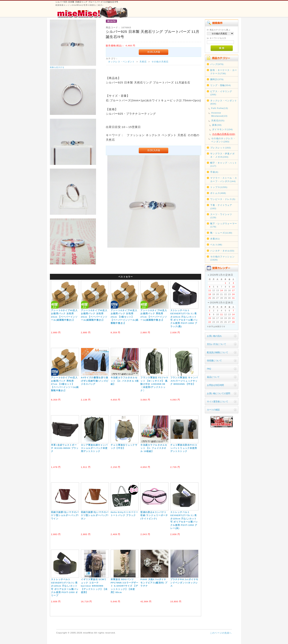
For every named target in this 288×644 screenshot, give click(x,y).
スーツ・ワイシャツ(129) (221, 216)
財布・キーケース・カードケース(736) (224, 72)
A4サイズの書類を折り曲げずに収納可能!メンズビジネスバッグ (95, 381)
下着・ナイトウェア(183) (221, 207)
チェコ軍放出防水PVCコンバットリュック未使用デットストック (184, 448)
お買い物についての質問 (219, 393)
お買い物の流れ (214, 336)
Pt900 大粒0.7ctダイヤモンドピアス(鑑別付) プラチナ (154, 583)
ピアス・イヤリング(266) (221, 93)
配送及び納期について (217, 352)
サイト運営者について (217, 401)
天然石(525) (218, 120)
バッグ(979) (217, 64)
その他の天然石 (160, 62)
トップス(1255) (219, 187)
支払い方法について (216, 344)
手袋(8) (214, 172)
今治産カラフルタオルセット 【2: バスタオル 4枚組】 (125, 381)
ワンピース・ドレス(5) (223, 199)
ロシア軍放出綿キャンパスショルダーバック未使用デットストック (94, 448)
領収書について (214, 360)
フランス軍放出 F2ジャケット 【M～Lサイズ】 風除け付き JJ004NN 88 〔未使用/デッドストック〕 (154, 384)
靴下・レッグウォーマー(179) (224, 225)
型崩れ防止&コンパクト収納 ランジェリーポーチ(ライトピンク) (154, 515)
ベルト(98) (216, 245)
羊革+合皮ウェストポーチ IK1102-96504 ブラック (65, 448)
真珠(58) (217, 125)
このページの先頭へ (221, 633)
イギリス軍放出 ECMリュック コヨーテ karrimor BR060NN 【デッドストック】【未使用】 (94, 586)
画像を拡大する (57, 67)
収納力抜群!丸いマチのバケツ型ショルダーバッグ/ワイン (65, 515)
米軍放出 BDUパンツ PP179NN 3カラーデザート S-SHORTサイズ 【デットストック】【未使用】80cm (125, 586)
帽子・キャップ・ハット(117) (224, 164)
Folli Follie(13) (220, 108)
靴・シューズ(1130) (221, 233)
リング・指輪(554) (221, 85)
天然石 (143, 62)
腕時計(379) (217, 79)
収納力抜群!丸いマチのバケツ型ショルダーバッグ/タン (95, 515)
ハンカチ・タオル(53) (222, 251)
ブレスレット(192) (221, 148)
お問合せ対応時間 (215, 385)
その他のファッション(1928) (222, 258)
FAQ (209, 369)
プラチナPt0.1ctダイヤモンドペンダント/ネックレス (184, 583)
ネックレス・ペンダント (121, 62)
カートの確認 (213, 410)
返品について (213, 377)
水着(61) (215, 239)
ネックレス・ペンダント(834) (224, 102)
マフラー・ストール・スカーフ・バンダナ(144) (224, 179)
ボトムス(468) (218, 193)
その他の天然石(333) (224, 134)
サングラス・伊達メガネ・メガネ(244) (222, 155)
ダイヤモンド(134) (222, 129)
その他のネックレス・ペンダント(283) (223, 140)
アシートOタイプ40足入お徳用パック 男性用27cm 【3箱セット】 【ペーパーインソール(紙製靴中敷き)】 (65, 384)
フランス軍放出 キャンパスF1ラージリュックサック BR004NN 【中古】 (184, 381)
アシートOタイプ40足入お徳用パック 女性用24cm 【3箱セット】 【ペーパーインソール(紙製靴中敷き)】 (125, 317)
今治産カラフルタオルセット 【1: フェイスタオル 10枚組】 (154, 448)
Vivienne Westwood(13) (219, 114)
